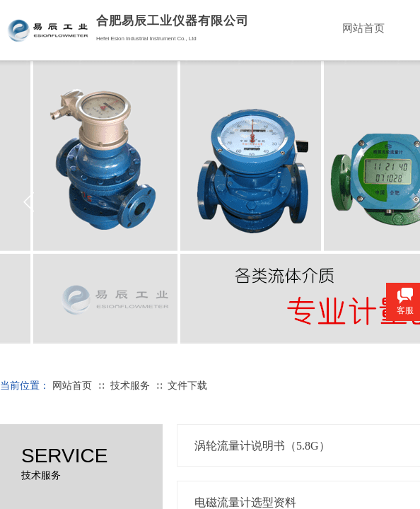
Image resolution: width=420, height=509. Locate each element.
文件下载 (187, 386)
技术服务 (130, 386)
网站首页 (72, 386)
